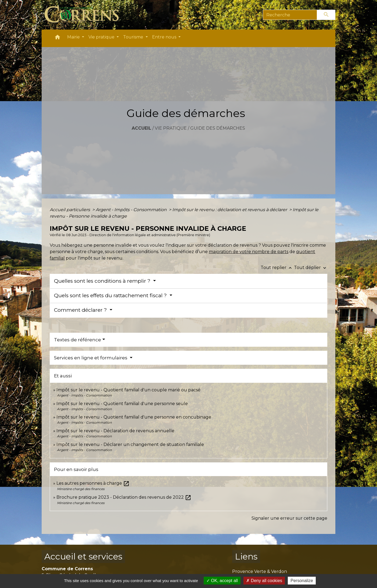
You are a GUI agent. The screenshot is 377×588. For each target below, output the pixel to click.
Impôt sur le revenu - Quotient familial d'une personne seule (122, 404)
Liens (246, 556)
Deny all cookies (264, 581)
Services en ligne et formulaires (91, 358)
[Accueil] (85, 15)
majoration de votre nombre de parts (249, 252)
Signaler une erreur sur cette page (289, 518)
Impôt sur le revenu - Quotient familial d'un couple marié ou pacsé (128, 390)
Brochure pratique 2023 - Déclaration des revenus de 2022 (124, 497)
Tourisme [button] (134, 37)
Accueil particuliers (70, 210)
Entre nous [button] (165, 37)
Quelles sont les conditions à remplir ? (103, 281)
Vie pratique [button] (102, 37)
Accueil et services (83, 556)
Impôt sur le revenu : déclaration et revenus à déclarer (230, 210)
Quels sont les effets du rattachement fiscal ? (111, 295)
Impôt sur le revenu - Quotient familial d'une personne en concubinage (134, 417)
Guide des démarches (218, 128)
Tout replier (277, 268)
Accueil (141, 128)
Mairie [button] (74, 37)
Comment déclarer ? (81, 310)
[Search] (290, 15)
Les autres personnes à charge (93, 483)
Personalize (302, 581)
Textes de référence (78, 340)
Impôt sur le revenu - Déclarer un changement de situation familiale (130, 444)
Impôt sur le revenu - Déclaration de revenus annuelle (115, 431)
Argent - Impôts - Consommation (132, 210)
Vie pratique (171, 128)
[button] (58, 38)
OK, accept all (222, 581)
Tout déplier (311, 268)
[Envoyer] (326, 15)
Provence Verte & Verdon (260, 571)
